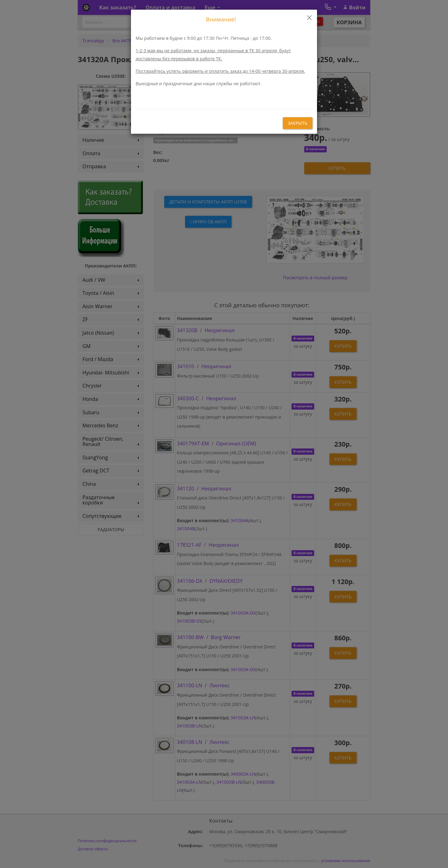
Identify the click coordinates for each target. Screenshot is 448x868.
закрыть (298, 123)
